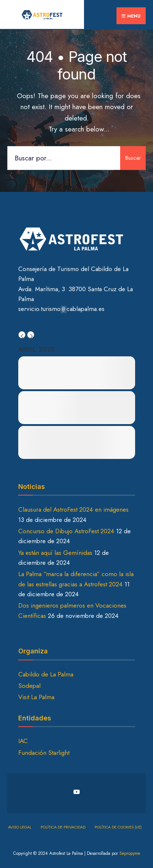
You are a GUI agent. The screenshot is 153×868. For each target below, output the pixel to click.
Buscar (133, 158)
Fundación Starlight (44, 753)
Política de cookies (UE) (118, 827)
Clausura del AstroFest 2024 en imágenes (73, 509)
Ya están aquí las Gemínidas (55, 553)
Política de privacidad (63, 827)
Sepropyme (130, 853)
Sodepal (29, 686)
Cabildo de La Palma (46, 674)
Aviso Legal (20, 827)
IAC (23, 741)
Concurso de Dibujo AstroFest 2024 (66, 531)
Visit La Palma (36, 697)
